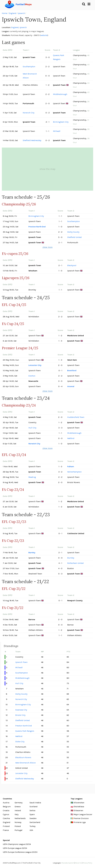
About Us (78, 863)
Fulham (71, 466)
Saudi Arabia (35, 803)
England (12, 13)
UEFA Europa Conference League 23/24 (20, 852)
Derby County (73, 232)
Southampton (29, 67)
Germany (18, 803)
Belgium (7, 807)
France (6, 830)
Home (5, 13)
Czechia (6, 818)
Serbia (32, 810)
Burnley (32, 553)
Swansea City (21, 710)
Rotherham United (75, 563)
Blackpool (72, 265)
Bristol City (20, 715)
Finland (6, 826)
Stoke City (20, 742)
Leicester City (35, 365)
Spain (32, 814)
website (44, 35)
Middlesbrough (60, 94)
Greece (18, 807)
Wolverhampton (74, 472)
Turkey (32, 826)
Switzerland (35, 822)
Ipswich (21, 13)
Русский (65, 863)
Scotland (34, 807)
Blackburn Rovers (23, 757)
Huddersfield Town (76, 417)
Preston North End (37, 227)
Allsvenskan (79, 803)
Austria (6, 803)
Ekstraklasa (79, 807)
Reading (32, 477)
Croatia (6, 810)
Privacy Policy (87, 863)
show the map (47, 169)
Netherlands (20, 818)
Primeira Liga (80, 822)
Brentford (72, 370)
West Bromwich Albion (30, 76)
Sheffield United (74, 237)
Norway (18, 822)
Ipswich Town (21, 662)
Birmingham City (61, 122)
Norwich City (29, 113)
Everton (32, 376)
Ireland (18, 810)
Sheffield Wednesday (32, 140)
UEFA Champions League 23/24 (17, 844)
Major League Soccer (83, 814)
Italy (17, 814)
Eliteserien (78, 810)
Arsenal (71, 386)
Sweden (33, 818)
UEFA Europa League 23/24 (15, 848)
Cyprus (6, 814)
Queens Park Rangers (59, 57)
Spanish (71, 863)
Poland (18, 826)
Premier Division (81, 818)
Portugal (18, 830)
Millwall (57, 131)
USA (31, 830)
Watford (71, 438)
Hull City (32, 428)
